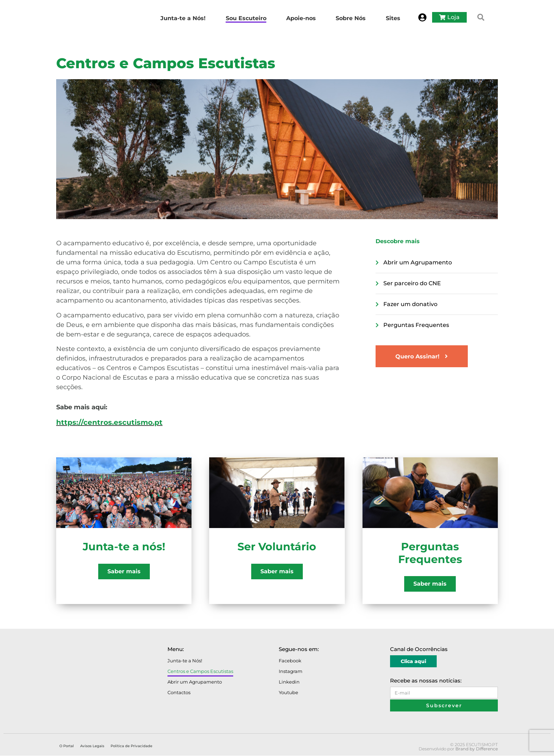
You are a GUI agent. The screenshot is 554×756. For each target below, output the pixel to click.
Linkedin (289, 682)
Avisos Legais (92, 746)
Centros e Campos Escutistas (200, 672)
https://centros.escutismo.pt (109, 422)
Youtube (288, 693)
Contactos (179, 693)
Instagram (291, 672)
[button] (481, 17)
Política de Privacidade (131, 746)
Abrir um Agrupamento (195, 682)
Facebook (290, 661)
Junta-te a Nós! (185, 661)
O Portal (67, 746)
